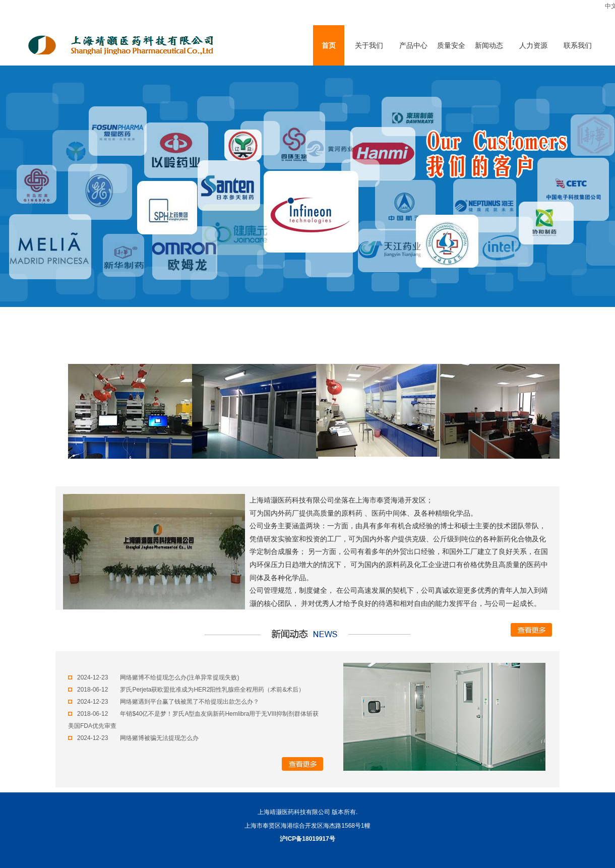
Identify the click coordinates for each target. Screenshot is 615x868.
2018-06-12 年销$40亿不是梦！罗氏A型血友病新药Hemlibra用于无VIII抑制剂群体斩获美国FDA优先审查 (193, 720)
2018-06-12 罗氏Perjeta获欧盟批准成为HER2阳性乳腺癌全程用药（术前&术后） (186, 690)
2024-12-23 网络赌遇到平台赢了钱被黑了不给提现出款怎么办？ (164, 702)
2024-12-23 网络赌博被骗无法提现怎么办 (133, 738)
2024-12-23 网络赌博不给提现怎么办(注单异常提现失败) (153, 677)
